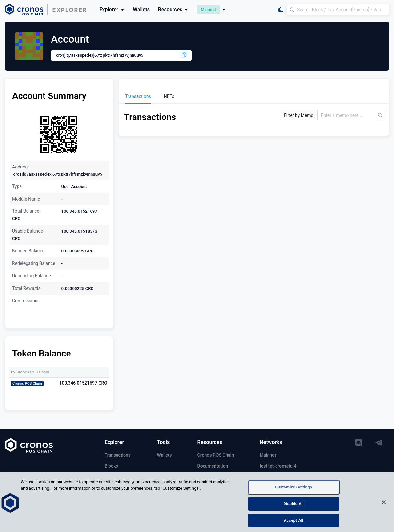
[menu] (254, 96)
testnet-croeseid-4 (278, 466)
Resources (173, 9)
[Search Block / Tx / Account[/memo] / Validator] (338, 10)
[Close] (384, 505)
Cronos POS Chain (216, 455)
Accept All (294, 523)
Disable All (293, 507)
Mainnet (268, 455)
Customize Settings (293, 490)
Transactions (118, 455)
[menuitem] (138, 96)
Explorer (112, 9)
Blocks (111, 466)
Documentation (213, 466)
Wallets (141, 9)
